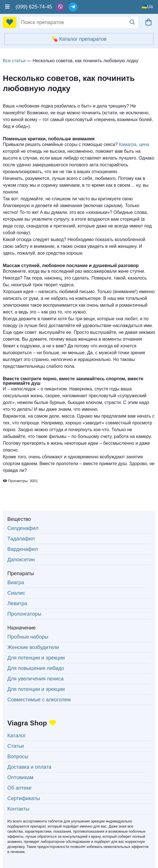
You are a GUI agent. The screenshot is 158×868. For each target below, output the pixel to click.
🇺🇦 (144, 7)
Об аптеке (19, 788)
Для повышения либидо (36, 668)
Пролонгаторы (24, 614)
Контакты (18, 809)
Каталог (17, 736)
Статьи (16, 746)
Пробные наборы (28, 637)
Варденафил (23, 549)
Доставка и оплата (29, 767)
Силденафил (23, 528)
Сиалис (16, 593)
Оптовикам (20, 777)
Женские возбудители (33, 647)
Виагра (16, 583)
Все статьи (14, 61)
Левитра (17, 603)
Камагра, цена (134, 144)
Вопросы (18, 757)
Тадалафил (21, 539)
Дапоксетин (21, 560)
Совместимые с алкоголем (39, 700)
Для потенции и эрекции (36, 658)
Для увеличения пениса (36, 679)
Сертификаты (24, 798)
